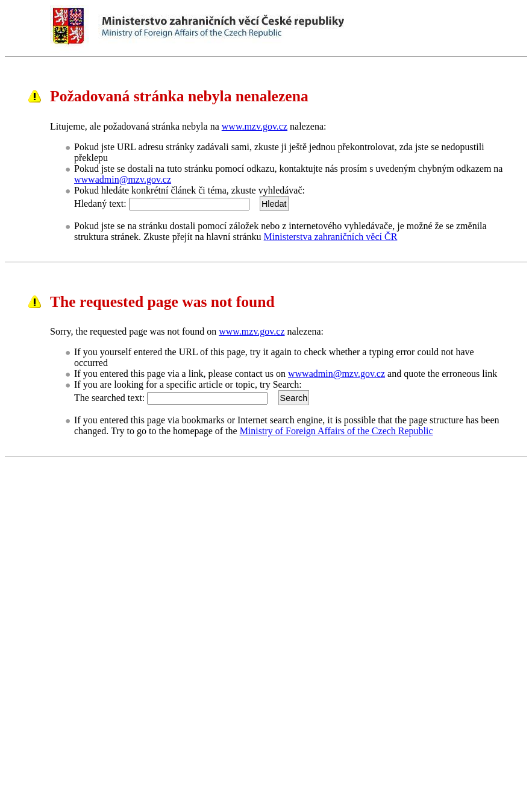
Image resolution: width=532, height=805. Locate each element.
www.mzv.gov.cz (255, 126)
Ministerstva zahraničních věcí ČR (331, 237)
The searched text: (109, 398)
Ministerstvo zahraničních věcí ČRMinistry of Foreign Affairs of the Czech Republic (291, 29)
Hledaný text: (100, 204)
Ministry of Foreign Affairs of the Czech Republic (336, 431)
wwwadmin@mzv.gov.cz (123, 179)
